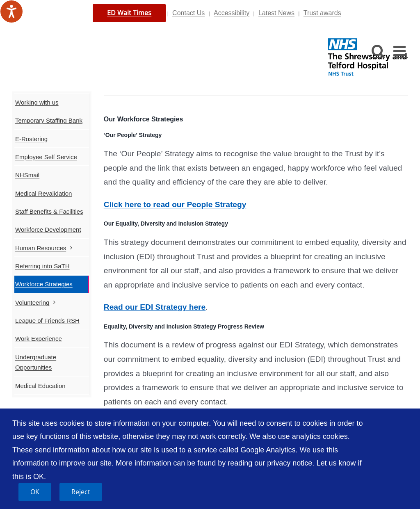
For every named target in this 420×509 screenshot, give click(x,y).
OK (35, 492)
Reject (81, 492)
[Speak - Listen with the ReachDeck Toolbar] (11, 11)
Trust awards (322, 13)
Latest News (276, 13)
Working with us (37, 102)
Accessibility (232, 13)
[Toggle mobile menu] (401, 51)
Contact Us (188, 13)
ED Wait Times (129, 13)
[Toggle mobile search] (378, 51)
